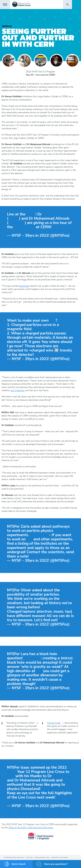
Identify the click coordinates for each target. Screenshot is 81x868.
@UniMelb (14, 219)
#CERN (11, 776)
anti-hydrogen (18, 390)
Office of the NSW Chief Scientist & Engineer (31, 828)
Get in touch (19, 864)
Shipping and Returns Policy (42, 857)
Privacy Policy (30, 857)
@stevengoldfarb (52, 215)
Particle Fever (54, 723)
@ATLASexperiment (24, 227)
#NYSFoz (31, 215)
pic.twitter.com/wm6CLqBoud (22, 802)
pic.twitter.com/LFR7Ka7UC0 (22, 232)
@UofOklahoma (17, 223)
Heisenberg (24, 286)
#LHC (52, 321)
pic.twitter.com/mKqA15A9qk (50, 355)
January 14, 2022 (16, 240)
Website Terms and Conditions (60, 857)
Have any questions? (56, 864)
